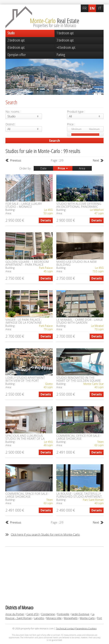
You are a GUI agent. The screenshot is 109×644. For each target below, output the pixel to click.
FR (85, 8)
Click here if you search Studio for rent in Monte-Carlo (45, 535)
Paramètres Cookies (86, 628)
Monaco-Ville (54, 618)
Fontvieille (63, 614)
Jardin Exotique (80, 614)
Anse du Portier (15, 614)
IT (100, 8)
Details (46, 220)
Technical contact (65, 628)
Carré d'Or (33, 614)
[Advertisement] (54, 576)
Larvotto (39, 618)
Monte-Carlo (87, 618)
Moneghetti (71, 618)
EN (92, 8)
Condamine (48, 614)
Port (99, 618)
